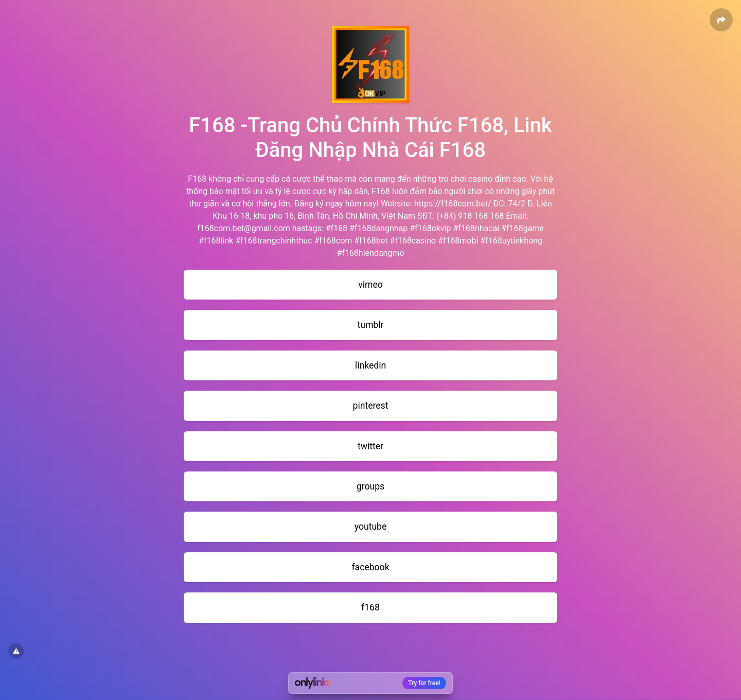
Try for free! (424, 683)
